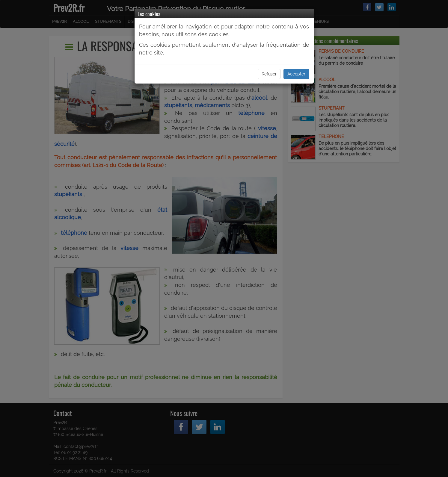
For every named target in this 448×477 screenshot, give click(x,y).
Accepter (296, 74)
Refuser (269, 74)
